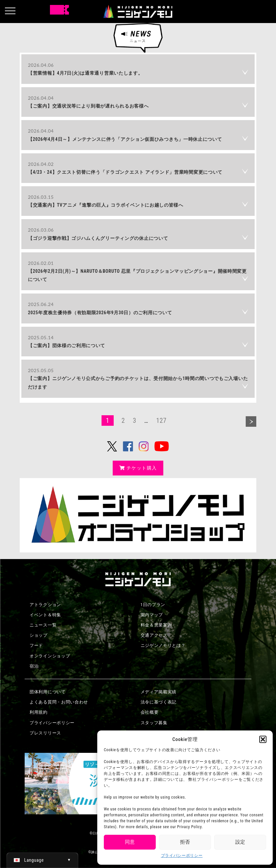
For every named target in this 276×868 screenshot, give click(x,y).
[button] (263, 739)
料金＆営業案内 (156, 625)
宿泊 (34, 666)
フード (36, 645)
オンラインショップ (50, 656)
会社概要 (150, 712)
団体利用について (48, 692)
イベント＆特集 (45, 615)
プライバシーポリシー (182, 855)
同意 (130, 842)
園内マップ (152, 615)
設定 (240, 842)
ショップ (39, 635)
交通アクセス (154, 635)
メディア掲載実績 (159, 692)
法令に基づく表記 (159, 702)
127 (161, 421)
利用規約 (39, 712)
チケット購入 (138, 468)
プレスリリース (45, 733)
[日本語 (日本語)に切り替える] (42, 860)
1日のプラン (153, 605)
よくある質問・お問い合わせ (59, 702)
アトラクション (45, 605)
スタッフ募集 (154, 723)
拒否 (185, 842)
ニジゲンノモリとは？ (163, 645)
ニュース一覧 (43, 625)
